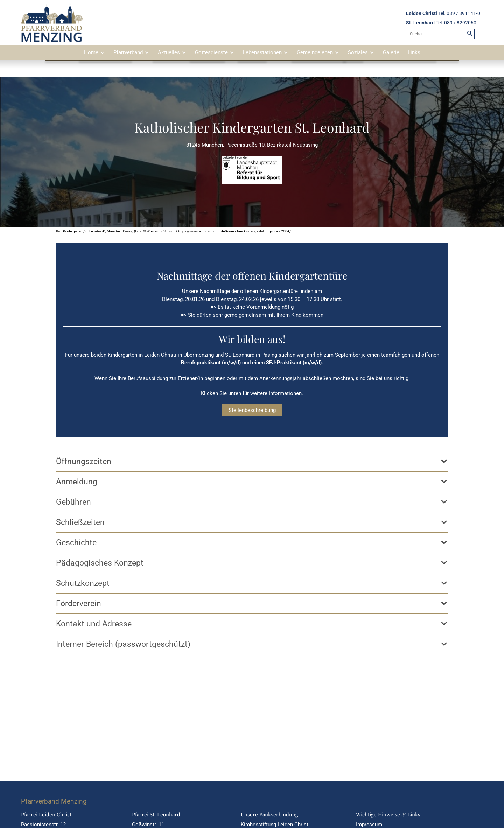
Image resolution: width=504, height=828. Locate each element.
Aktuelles (169, 52)
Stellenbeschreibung (252, 410)
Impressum (369, 825)
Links (414, 52)
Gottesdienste (211, 52)
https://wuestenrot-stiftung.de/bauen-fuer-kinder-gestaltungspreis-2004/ (234, 231)
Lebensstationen (262, 52)
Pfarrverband (128, 52)
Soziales (358, 52)
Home (91, 52)
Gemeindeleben (315, 52)
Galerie (391, 52)
